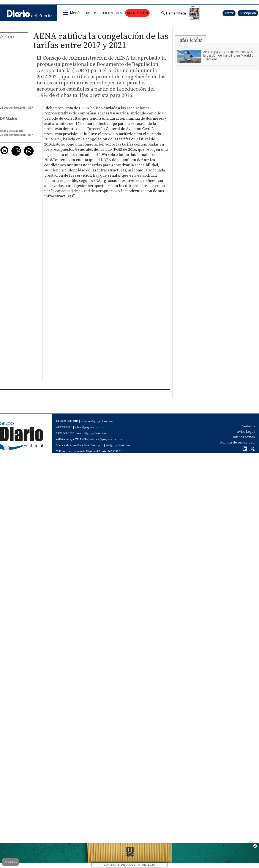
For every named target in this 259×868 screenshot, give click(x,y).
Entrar (229, 13)
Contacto (248, 426)
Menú (75, 13)
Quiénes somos (243, 437)
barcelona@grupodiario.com (97, 421)
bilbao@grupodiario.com (89, 427)
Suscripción (248, 13)
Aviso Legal (246, 432)
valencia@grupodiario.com (106, 439)
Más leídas (191, 40)
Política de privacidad (237, 442)
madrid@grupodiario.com (92, 433)
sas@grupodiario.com (118, 445)
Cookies (10, 862)
